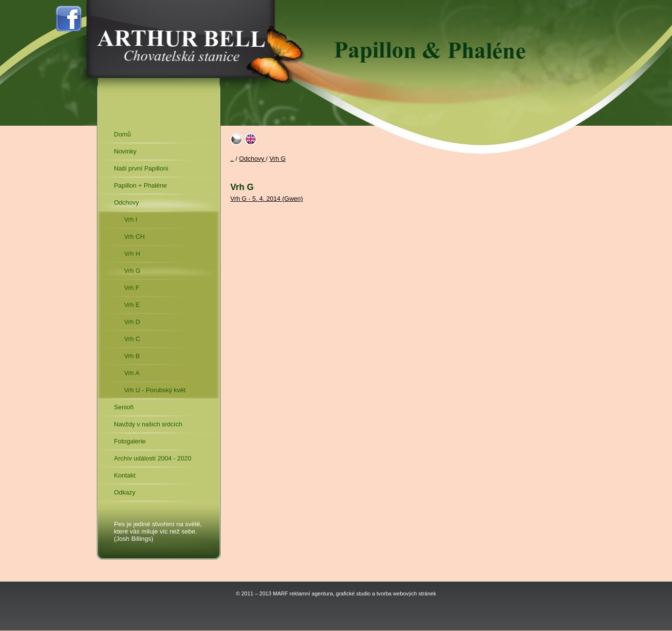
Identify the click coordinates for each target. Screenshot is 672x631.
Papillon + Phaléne (140, 185)
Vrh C (132, 339)
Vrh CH (134, 237)
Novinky (125, 151)
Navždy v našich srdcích (148, 424)
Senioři (124, 407)
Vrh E (132, 305)
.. (232, 159)
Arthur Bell (180, 39)
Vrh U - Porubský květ (155, 390)
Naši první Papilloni (141, 168)
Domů (122, 134)
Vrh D (132, 322)
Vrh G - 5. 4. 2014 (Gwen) (267, 199)
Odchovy (126, 202)
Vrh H (132, 254)
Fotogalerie (130, 441)
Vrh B (132, 356)
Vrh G (132, 271)
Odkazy (125, 492)
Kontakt (125, 475)
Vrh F (132, 288)
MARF (280, 593)
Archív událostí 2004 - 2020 (153, 458)
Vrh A (132, 373)
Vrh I (131, 220)
